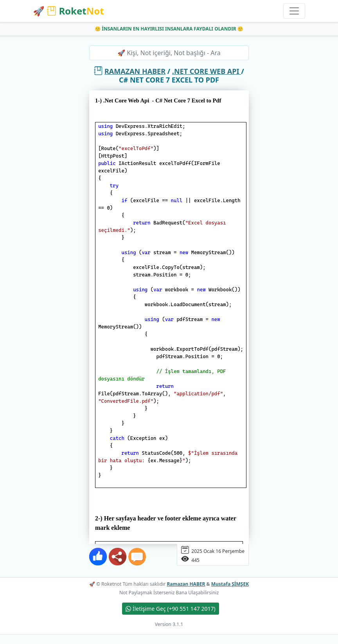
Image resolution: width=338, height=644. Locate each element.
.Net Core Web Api (207, 71)
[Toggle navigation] (294, 11)
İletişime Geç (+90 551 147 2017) (170, 609)
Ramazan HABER (135, 71)
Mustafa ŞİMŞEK (230, 584)
